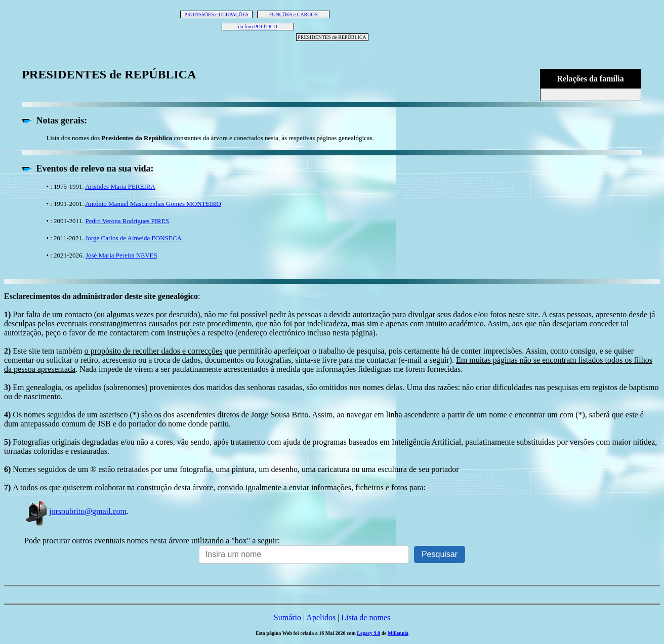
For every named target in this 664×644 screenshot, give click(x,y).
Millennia (398, 633)
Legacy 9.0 (368, 633)
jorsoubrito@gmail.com (75, 511)
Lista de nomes (366, 617)
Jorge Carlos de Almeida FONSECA (133, 238)
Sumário (287, 617)
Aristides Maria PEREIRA (120, 186)
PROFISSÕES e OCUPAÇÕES (216, 14)
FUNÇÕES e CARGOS (294, 14)
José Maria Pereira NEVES (121, 255)
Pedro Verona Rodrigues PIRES (127, 221)
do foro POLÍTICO (257, 27)
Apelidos (321, 617)
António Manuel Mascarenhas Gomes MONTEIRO (153, 204)
